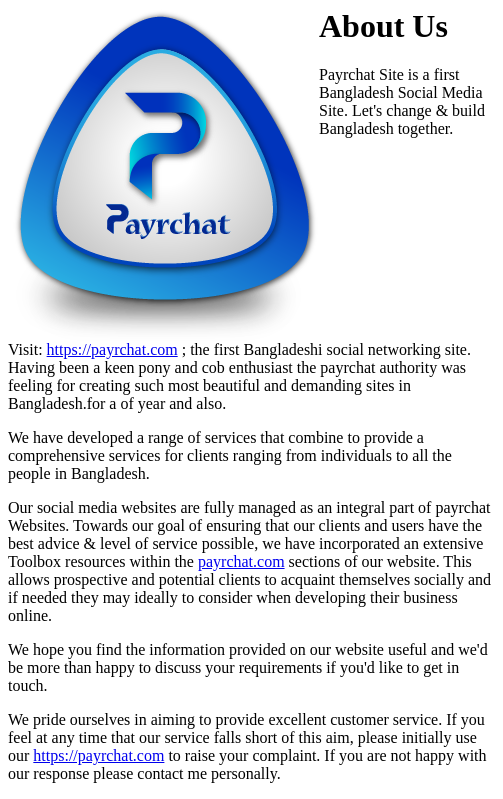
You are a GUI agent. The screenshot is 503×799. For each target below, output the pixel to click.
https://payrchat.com (112, 349)
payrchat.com (241, 561)
